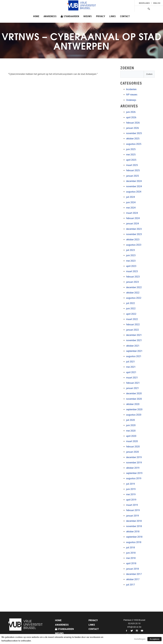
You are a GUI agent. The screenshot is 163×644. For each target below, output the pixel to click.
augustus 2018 (134, 542)
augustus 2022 (134, 298)
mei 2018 (131, 558)
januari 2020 (132, 452)
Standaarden (70, 16)
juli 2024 (130, 197)
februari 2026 (133, 123)
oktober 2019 (133, 468)
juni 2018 (131, 553)
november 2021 (134, 340)
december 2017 (134, 574)
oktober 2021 (133, 346)
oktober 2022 (133, 293)
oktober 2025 (133, 139)
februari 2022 (133, 324)
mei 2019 (131, 494)
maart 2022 (132, 319)
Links (113, 16)
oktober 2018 (133, 532)
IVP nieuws (132, 95)
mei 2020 (131, 431)
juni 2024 (131, 202)
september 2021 (134, 351)
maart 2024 (132, 213)
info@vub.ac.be (134, 627)
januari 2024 (132, 224)
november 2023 (134, 234)
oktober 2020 (133, 404)
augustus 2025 (134, 144)
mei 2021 (131, 367)
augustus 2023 (134, 245)
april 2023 (131, 266)
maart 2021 (132, 378)
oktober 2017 (133, 579)
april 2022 (131, 314)
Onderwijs (131, 100)
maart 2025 (132, 165)
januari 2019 (132, 516)
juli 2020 (130, 420)
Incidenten (131, 89)
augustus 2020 (134, 415)
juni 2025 (131, 149)
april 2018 (131, 563)
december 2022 (134, 287)
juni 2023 (131, 255)
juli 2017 (130, 585)
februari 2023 (133, 277)
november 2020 (134, 399)
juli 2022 (130, 303)
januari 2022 (132, 330)
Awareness (50, 16)
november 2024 (134, 186)
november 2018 (134, 526)
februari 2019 (133, 510)
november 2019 (134, 463)
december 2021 (134, 335)
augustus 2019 (134, 478)
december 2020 (134, 393)
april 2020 (131, 436)
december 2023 (134, 229)
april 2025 (131, 160)
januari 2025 (132, 176)
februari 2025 (133, 170)
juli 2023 (130, 250)
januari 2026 (132, 128)
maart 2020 (132, 441)
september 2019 (134, 473)
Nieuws (88, 16)
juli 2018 (130, 548)
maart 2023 (132, 271)
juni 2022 (131, 309)
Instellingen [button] (140, 639)
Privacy (101, 16)
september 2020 (134, 409)
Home (36, 16)
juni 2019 (131, 489)
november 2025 (134, 133)
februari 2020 (133, 447)
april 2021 (131, 372)
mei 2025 (131, 155)
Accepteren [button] (154, 639)
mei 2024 (131, 208)
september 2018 (134, 537)
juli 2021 (130, 362)
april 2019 (131, 500)
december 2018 (134, 521)
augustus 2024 (134, 192)
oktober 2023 (133, 240)
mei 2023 (131, 261)
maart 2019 (132, 505)
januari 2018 (132, 569)
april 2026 (131, 117)
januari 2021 (132, 388)
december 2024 (134, 181)
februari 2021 (133, 383)
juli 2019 (130, 484)
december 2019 (134, 457)
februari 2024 (133, 218)
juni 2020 (131, 425)
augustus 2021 (134, 356)
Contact (125, 16)
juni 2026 (131, 112)
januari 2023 (132, 282)
